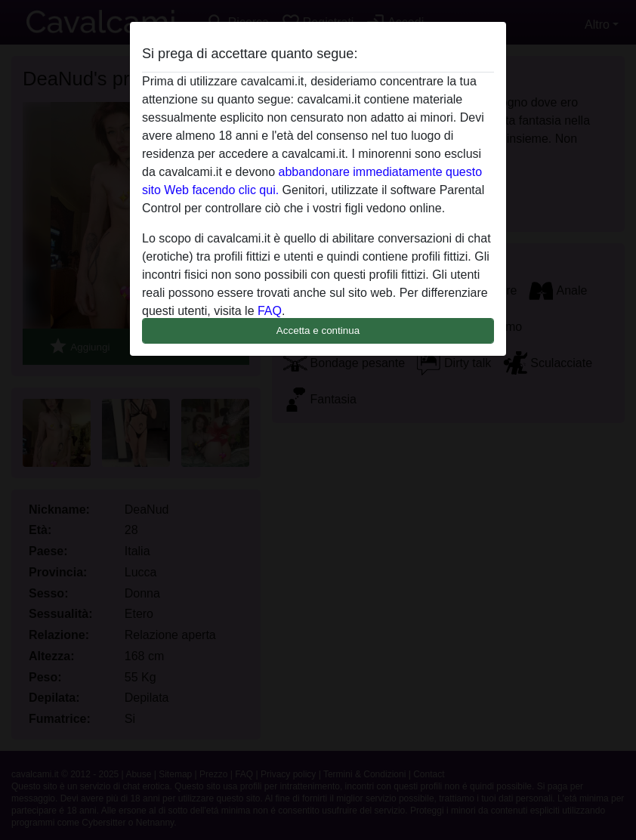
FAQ (270, 311)
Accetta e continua (318, 330)
